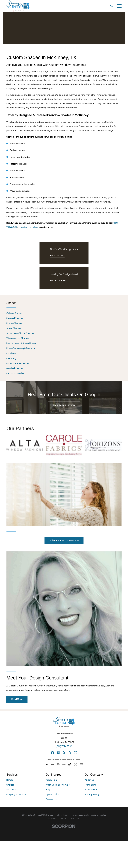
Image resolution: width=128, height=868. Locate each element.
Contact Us (51, 736)
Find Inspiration (58, 280)
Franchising (91, 721)
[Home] (18, 6)
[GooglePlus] (58, 689)
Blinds (10, 716)
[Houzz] (70, 689)
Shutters (11, 726)
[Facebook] (52, 689)
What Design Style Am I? (58, 721)
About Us (89, 716)
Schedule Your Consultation (64, 477)
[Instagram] (75, 689)
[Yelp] (64, 689)
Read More (17, 636)
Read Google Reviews (64, 405)
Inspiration (51, 716)
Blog (48, 726)
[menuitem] (64, 313)
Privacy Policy (92, 731)
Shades (10, 721)
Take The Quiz (57, 255)
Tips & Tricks (52, 731)
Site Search (91, 726)
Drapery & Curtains (16, 731)
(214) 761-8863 (64, 683)
